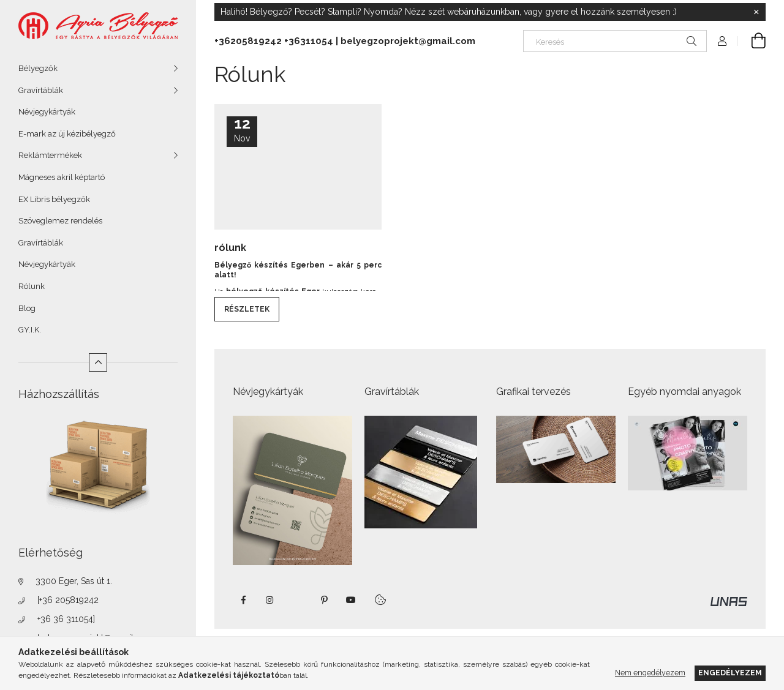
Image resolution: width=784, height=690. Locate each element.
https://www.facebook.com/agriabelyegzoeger (243, 600)
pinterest (324, 600)
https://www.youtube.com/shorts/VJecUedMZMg (351, 600)
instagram (270, 600)
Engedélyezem (730, 673)
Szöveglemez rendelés (60, 221)
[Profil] (722, 41)
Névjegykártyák (47, 112)
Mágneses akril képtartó (62, 177)
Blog (27, 308)
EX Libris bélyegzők (54, 199)
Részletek (247, 309)
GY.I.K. (30, 330)
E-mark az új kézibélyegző (67, 134)
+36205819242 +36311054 (274, 41)
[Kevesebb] (98, 362)
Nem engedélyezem (650, 673)
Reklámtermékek (50, 155)
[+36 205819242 (68, 600)
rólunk (230, 248)
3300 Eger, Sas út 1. (74, 581)
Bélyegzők (38, 68)
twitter (297, 600)
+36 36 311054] (66, 619)
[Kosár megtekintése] (752, 41)
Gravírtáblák (41, 90)
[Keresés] (615, 41)
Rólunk (32, 286)
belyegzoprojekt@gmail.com (408, 41)
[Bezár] (756, 12)
